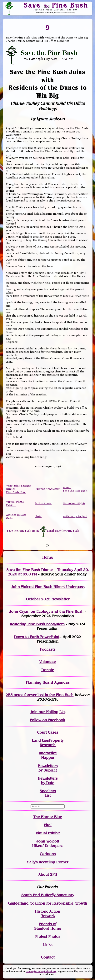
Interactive (48, 753)
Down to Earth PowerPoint (37, 637)
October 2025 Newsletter (48, 599)
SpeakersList (48, 793)
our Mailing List (51, 712)
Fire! (48, 825)
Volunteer (48, 662)
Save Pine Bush (56, 5)
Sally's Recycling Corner (48, 862)
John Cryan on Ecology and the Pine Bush (46, 612)
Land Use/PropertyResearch (48, 743)
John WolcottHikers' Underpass (48, 843)
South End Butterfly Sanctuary (48, 895)
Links (38, 516)
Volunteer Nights (74, 503)
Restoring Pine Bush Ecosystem (37, 624)
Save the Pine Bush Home (23, 531)
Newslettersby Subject (48, 768)
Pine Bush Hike (16, 492)
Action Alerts (43, 503)
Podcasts (48, 649)
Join (34, 712)
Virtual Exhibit (48, 833)
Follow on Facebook (48, 720)
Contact (48, 957)
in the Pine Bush (51, 695)
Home (48, 557)
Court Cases (48, 732)
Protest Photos (48, 937)
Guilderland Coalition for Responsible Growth (48, 903)
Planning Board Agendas (48, 682)
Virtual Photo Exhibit (15, 504)
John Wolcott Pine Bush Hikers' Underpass (48, 587)
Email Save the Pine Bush (63, 531)
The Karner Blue (48, 817)
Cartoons (48, 854)
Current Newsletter (47, 489)
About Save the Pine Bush (75, 489)
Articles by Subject (75, 516)
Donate (48, 670)
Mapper (48, 758)
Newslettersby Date (48, 781)
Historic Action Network (48, 914)
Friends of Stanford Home (48, 926)
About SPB (48, 875)
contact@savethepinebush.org (41, 972)
